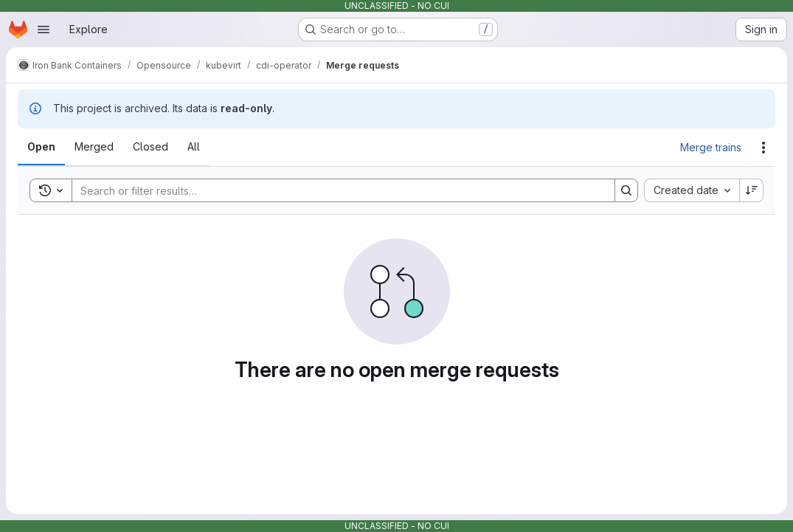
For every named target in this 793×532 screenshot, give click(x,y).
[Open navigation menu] (44, 30)
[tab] (41, 147)
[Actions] (763, 148)
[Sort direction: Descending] (752, 190)
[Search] (336, 190)
